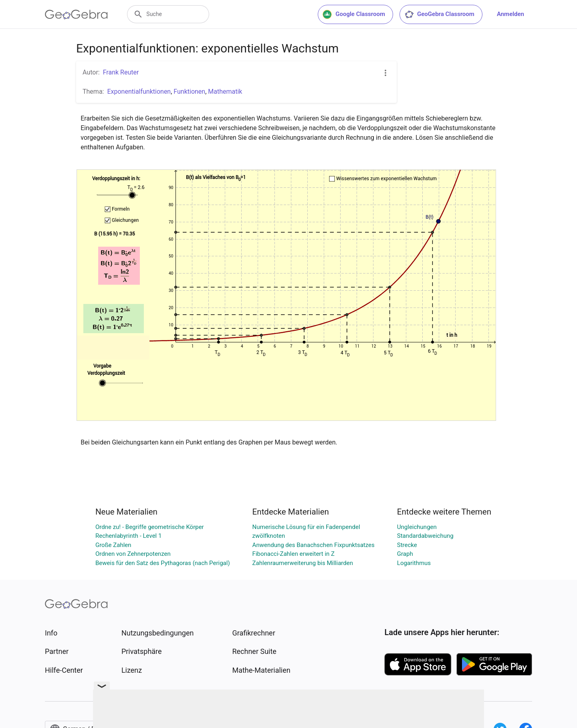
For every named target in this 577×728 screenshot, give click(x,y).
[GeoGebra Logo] (76, 14)
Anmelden (510, 14)
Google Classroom (354, 14)
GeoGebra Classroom (439, 14)
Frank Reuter (121, 72)
